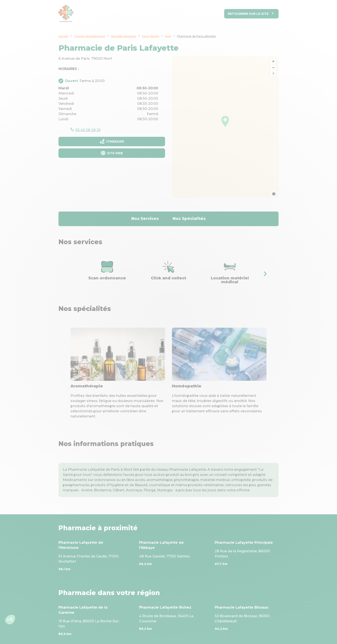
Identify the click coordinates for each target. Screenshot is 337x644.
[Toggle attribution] (274, 194)
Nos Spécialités (189, 219)
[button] (265, 274)
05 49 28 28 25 (88, 130)
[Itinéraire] (112, 142)
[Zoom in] (273, 61)
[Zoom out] (273, 68)
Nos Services (145, 219)
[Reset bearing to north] (273, 74)
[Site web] (112, 153)
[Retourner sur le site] (251, 14)
